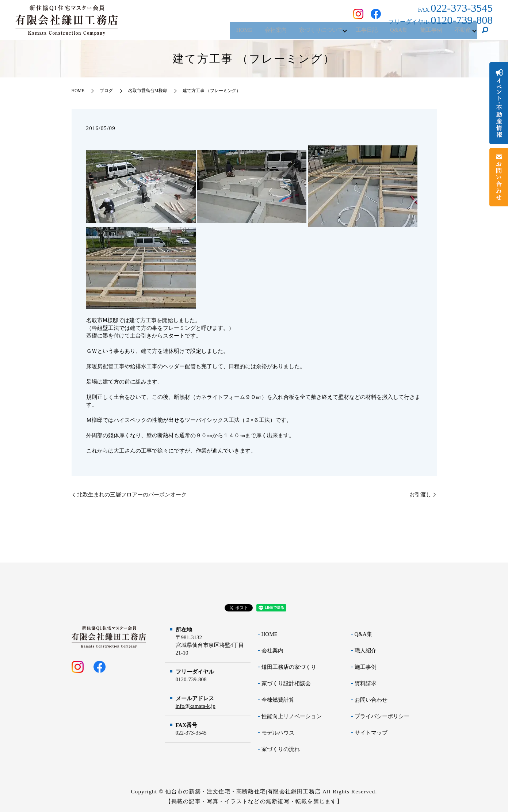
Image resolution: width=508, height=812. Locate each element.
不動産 (461, 33)
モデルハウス (278, 733)
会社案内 (259, 33)
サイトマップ (371, 733)
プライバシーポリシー (382, 716)
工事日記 (356, 33)
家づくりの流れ (281, 749)
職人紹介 (366, 651)
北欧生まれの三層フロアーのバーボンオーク (132, 495)
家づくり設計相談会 (286, 683)
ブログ (106, 91)
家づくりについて (308, 33)
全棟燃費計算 (278, 700)
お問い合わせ (371, 700)
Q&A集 (391, 33)
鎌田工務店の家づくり (289, 667)
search (485, 33)
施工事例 (427, 33)
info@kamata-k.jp (196, 706)
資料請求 (366, 683)
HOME (225, 33)
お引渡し (420, 495)
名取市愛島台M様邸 (148, 91)
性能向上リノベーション (292, 716)
